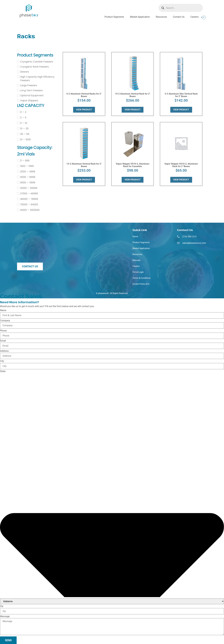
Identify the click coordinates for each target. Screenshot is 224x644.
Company (5, 321)
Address (4, 351)
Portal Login (138, 272)
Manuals (136, 260)
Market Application (140, 17)
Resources (161, 17)
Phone (3, 331)
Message (5, 616)
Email (3, 341)
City (2, 361)
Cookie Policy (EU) (141, 284)
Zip (2, 606)
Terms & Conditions (142, 278)
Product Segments (114, 17)
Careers (195, 17)
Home (135, 236)
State (3, 371)
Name (3, 310)
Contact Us (179, 17)
